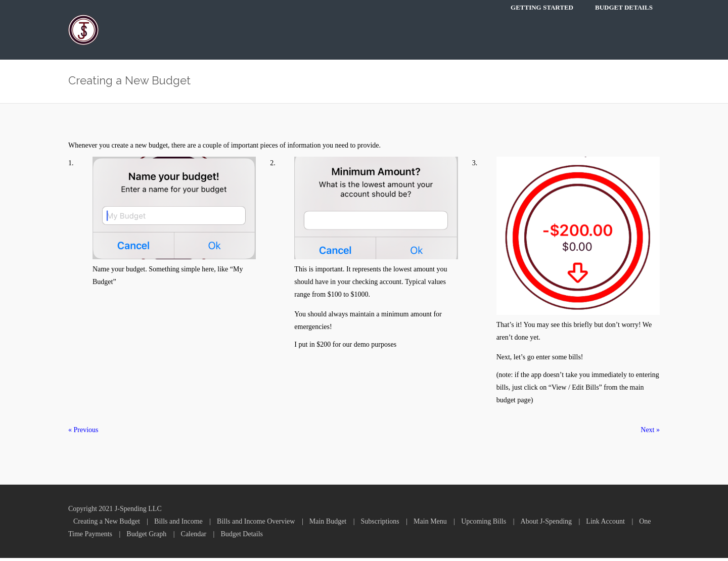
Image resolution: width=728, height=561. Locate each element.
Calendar (194, 537)
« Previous (83, 433)
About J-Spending (547, 524)
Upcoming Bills (484, 524)
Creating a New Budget (107, 524)
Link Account (605, 524)
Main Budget (328, 524)
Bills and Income (178, 524)
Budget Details (624, 7)
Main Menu (430, 524)
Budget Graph (146, 537)
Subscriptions (380, 524)
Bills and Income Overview (256, 524)
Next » (650, 433)
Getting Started (542, 7)
